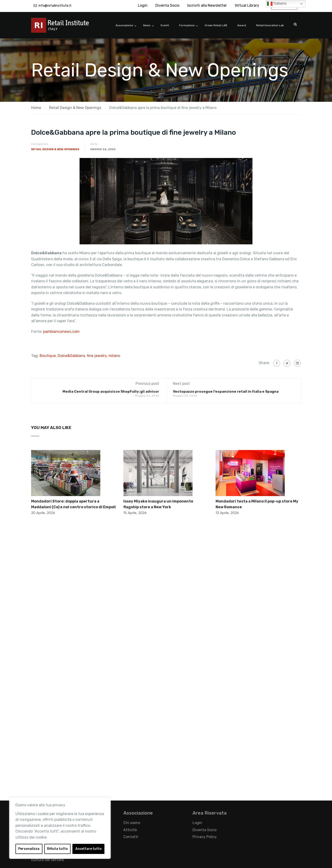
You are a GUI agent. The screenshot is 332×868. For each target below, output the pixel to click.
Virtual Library (247, 5)
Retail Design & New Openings (55, 149)
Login (143, 5)
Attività (130, 830)
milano (114, 356)
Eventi (165, 25)
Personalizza (29, 849)
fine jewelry (97, 356)
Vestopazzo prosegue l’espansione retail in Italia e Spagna (226, 392)
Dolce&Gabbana (71, 356)
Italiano (277, 4)
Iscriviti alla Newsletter (207, 5)
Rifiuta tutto (57, 849)
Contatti (131, 837)
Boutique (48, 356)
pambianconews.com (62, 332)
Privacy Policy (205, 837)
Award (242, 25)
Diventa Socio (167, 5)
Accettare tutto (89, 849)
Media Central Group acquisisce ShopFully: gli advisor (111, 392)
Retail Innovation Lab (270, 25)
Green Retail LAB (216, 25)
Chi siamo (132, 823)
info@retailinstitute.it (55, 6)
